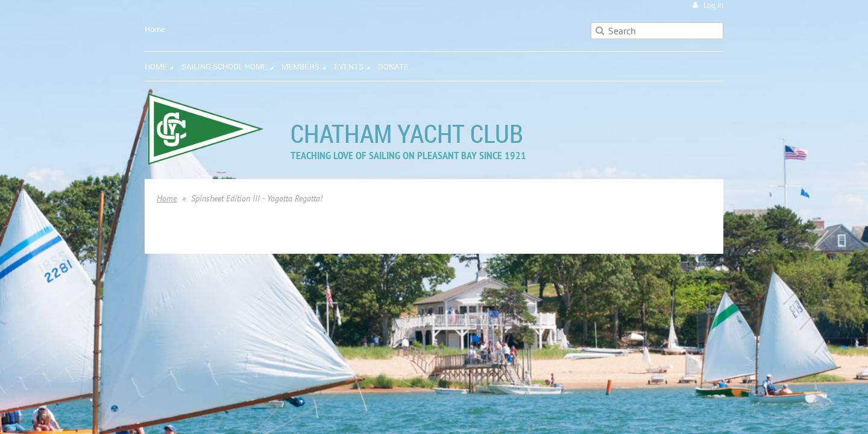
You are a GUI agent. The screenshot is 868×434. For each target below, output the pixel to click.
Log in (713, 5)
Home (155, 29)
